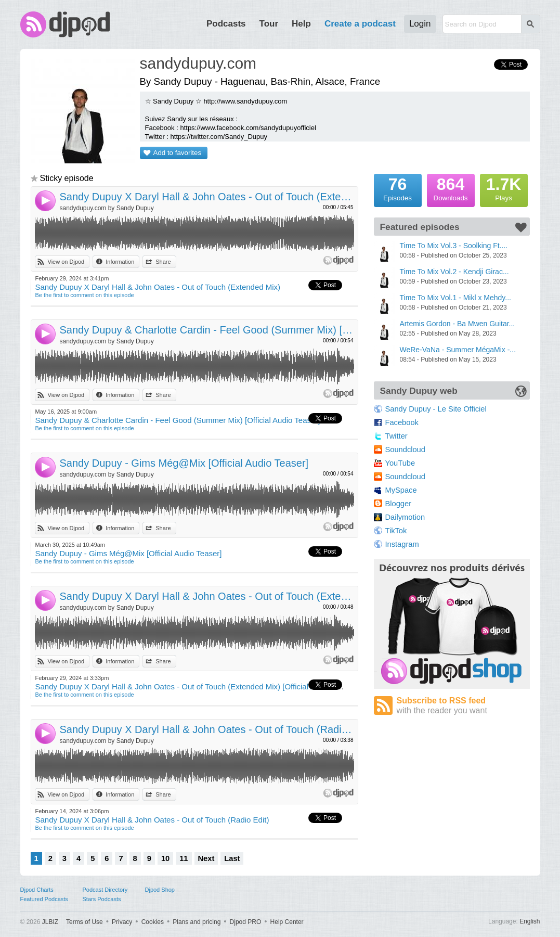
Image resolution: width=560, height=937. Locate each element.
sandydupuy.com (198, 63)
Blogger (399, 504)
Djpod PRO (246, 922)
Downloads (451, 188)
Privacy (122, 922)
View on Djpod (66, 262)
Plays (504, 188)
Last (232, 858)
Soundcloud (405, 450)
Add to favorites (178, 153)
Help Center (287, 922)
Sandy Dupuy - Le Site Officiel (436, 409)
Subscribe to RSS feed (463, 706)
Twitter (396, 436)
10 (165, 858)
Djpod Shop (160, 890)
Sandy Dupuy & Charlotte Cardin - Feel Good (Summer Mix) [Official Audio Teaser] (207, 330)
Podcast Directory (105, 890)
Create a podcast (360, 24)
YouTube (400, 463)
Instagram (402, 544)
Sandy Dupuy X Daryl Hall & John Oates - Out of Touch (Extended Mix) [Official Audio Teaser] (207, 596)
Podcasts (226, 24)
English (530, 921)
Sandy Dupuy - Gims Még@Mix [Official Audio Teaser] (184, 463)
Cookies (153, 922)
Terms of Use (84, 922)
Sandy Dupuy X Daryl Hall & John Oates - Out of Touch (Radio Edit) (207, 729)
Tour (269, 24)
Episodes (398, 188)
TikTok (396, 531)
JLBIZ (50, 922)
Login (420, 24)
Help (301, 24)
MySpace (401, 490)
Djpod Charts (37, 890)
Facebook (402, 422)
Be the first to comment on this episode (85, 295)
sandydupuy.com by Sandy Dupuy (107, 208)
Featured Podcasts (44, 899)
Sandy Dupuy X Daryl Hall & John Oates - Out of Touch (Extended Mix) (207, 197)
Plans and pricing (197, 922)
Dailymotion (405, 517)
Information (120, 262)
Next (206, 858)
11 (184, 858)
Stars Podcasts (102, 899)
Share (163, 262)
